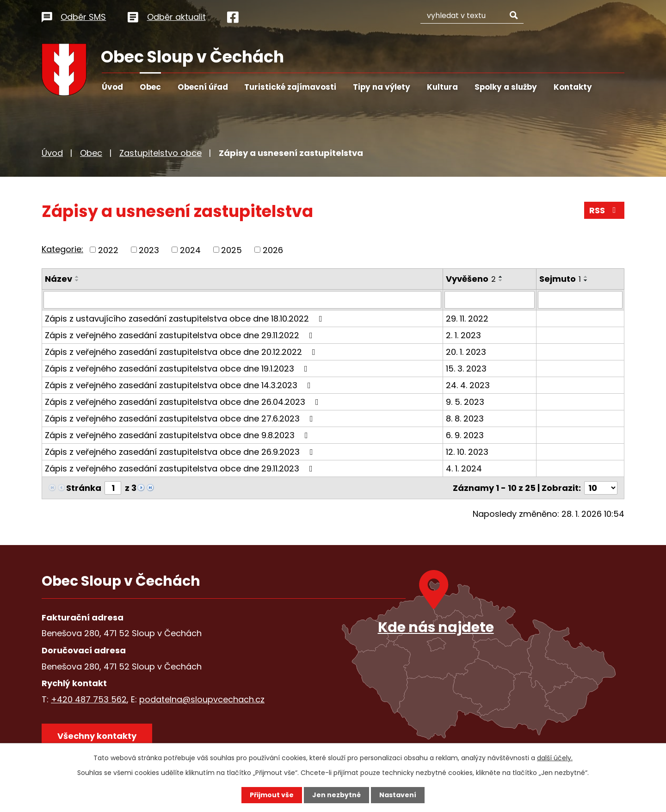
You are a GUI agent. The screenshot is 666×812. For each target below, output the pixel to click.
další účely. (555, 758)
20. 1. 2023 (466, 352)
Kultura (442, 87)
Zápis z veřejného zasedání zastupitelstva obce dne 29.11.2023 (181, 468)
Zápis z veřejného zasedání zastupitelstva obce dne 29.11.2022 (181, 335)
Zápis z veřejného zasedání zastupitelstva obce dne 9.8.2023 (178, 435)
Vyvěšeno (471, 279)
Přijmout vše (272, 795)
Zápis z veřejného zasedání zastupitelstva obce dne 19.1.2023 (178, 369)
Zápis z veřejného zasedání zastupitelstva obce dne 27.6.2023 (181, 418)
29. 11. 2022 (467, 319)
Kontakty (573, 87)
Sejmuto (560, 279)
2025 (231, 250)
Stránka (84, 488)
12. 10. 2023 (467, 452)
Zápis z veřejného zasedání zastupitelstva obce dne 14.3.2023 (180, 385)
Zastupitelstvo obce (160, 153)
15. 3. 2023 (466, 369)
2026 (273, 250)
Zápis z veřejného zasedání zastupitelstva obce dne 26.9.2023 (181, 452)
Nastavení (398, 795)
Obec (150, 87)
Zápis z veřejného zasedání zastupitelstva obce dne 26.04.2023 (184, 402)
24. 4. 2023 (468, 385)
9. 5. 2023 (465, 402)
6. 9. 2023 (465, 435)
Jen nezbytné (336, 795)
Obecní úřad (203, 87)
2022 (108, 250)
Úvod (112, 87)
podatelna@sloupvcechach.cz (202, 699)
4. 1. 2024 (464, 468)
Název (59, 279)
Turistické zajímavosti (290, 87)
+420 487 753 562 (89, 699)
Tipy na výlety (382, 87)
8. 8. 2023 (465, 418)
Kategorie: (62, 249)
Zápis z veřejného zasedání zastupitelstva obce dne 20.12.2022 (182, 352)
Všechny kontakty (97, 735)
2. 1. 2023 (463, 335)
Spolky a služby (506, 87)
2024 (190, 250)
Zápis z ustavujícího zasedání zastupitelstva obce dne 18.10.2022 (185, 319)
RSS (604, 210)
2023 (149, 250)
